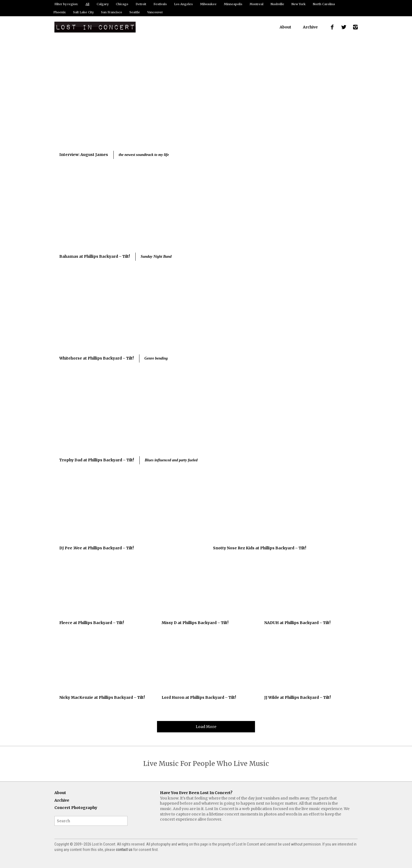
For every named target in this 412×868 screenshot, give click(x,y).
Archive (310, 27)
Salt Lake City (83, 12)
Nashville (277, 4)
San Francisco (112, 12)
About (285, 27)
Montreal (256, 4)
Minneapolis (233, 4)
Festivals (160, 4)
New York (299, 4)
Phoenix (60, 12)
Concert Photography (76, 808)
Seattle (135, 12)
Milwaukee (208, 4)
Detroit (141, 4)
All (87, 4)
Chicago (122, 4)
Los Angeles (183, 4)
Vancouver (155, 12)
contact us (124, 850)
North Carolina (324, 4)
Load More (206, 727)
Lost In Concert (95, 27)
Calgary (103, 4)
